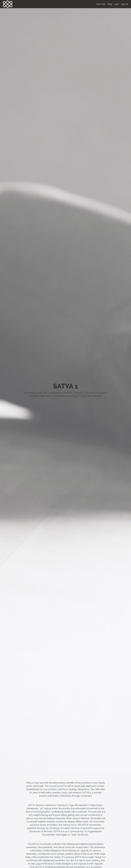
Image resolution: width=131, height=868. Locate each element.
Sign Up (125, 4)
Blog (110, 4)
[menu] (111, 4)
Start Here (101, 4)
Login (116, 4)
